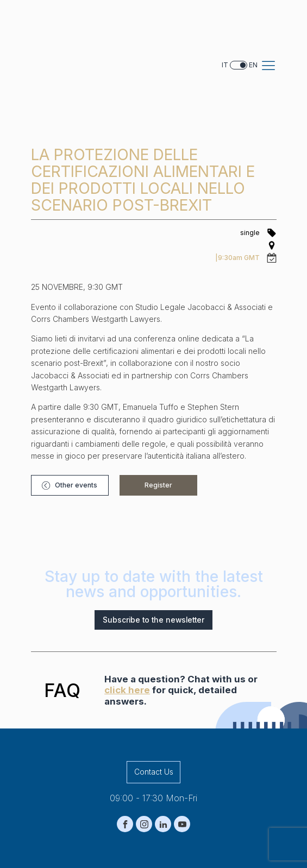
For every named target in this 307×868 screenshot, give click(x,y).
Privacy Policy (94, 843)
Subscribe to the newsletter (154, 536)
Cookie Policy (143, 843)
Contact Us (154, 688)
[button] (64, 397)
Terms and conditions (203, 843)
